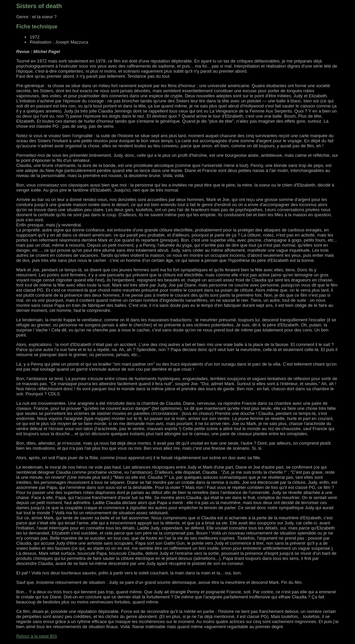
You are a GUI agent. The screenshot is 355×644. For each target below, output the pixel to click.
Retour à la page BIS (37, 636)
